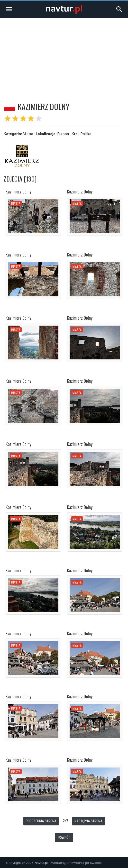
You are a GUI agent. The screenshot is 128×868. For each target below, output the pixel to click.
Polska (86, 134)
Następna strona (88, 821)
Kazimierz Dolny (18, 192)
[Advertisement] (64, 55)
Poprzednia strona (41, 821)
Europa (63, 134)
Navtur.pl (41, 863)
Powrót (64, 838)
